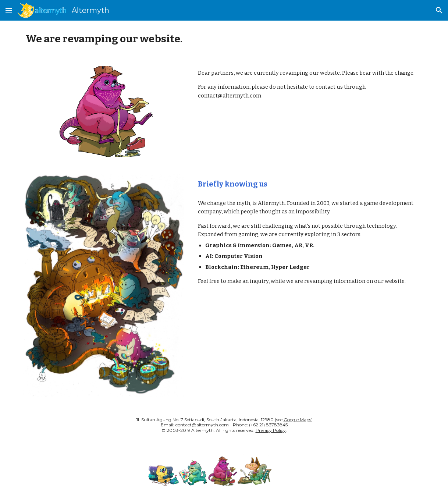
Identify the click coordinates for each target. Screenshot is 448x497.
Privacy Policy (271, 430)
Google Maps (297, 420)
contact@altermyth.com (230, 96)
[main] (224, 39)
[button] (9, 10)
